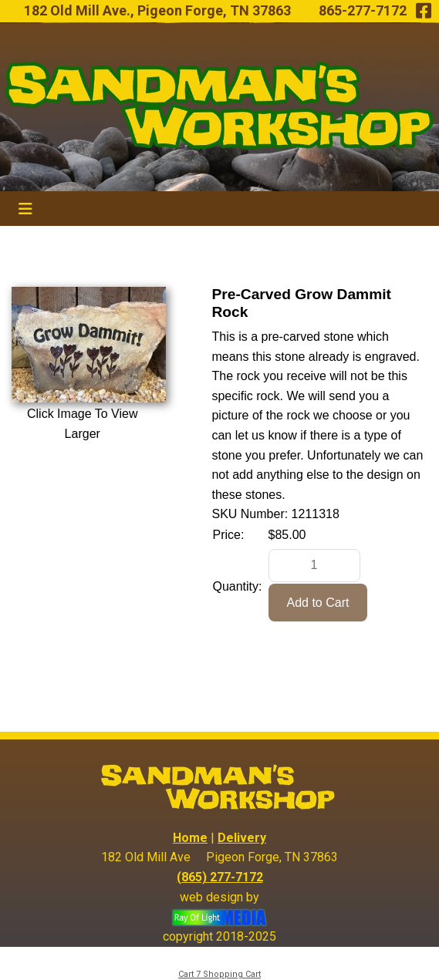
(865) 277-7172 (220, 877)
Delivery (242, 838)
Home (190, 838)
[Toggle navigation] (25, 209)
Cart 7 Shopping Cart (219, 974)
